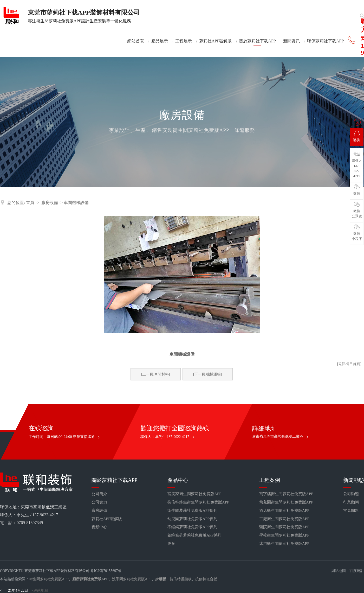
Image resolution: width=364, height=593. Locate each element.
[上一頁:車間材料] (156, 374)
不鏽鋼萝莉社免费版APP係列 (193, 527)
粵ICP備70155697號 (106, 571)
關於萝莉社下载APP (257, 41)
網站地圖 (339, 571)
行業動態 (351, 502)
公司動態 (351, 494)
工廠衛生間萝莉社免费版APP (284, 519)
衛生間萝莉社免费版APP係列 (193, 511)
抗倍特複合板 (206, 579)
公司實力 (99, 502)
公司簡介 (99, 494)
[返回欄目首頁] (349, 364)
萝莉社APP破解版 (215, 41)
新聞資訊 (291, 41)
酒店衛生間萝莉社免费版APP (284, 511)
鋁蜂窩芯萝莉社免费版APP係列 (194, 535)
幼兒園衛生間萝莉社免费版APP (286, 502)
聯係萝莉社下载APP (325, 41)
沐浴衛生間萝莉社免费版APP (284, 544)
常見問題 (351, 511)
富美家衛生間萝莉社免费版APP (194, 494)
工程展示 (184, 41)
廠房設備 (50, 203)
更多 (171, 544)
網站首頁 (136, 41)
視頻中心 (99, 527)
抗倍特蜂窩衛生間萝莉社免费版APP (198, 502)
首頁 (30, 203)
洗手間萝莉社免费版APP (132, 579)
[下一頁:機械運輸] (208, 374)
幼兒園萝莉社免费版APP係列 (193, 519)
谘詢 (357, 136)
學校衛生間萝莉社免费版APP (284, 535)
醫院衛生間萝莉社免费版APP (284, 527)
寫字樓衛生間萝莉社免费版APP (286, 494)
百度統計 (357, 571)
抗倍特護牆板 (181, 579)
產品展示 (160, 41)
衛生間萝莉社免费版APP (49, 579)
